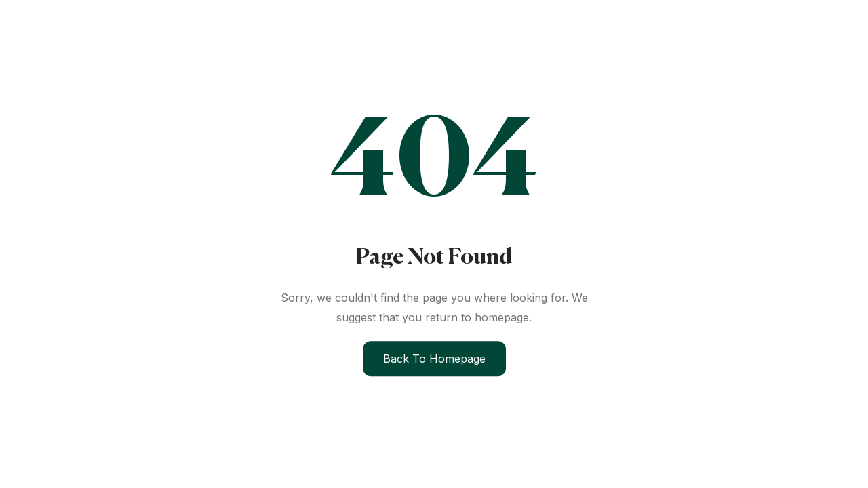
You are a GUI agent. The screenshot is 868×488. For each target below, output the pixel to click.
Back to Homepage (434, 359)
